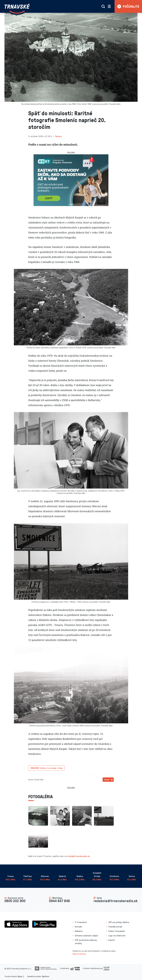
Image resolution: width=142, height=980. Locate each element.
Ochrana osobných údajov (87, 936)
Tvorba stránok (11, 976)
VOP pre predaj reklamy (119, 922)
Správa (58, 136)
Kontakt (79, 927)
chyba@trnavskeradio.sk (78, 856)
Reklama (79, 931)
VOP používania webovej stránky (86, 942)
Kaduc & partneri (79, 954)
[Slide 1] (71, 204)
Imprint (112, 940)
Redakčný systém (34, 976)
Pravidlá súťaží (115, 927)
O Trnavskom (81, 922)
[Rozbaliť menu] (109, 6)
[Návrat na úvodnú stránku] (17, 9)
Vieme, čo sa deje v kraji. (46, 768)
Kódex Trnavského (117, 931)
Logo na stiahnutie (117, 936)
